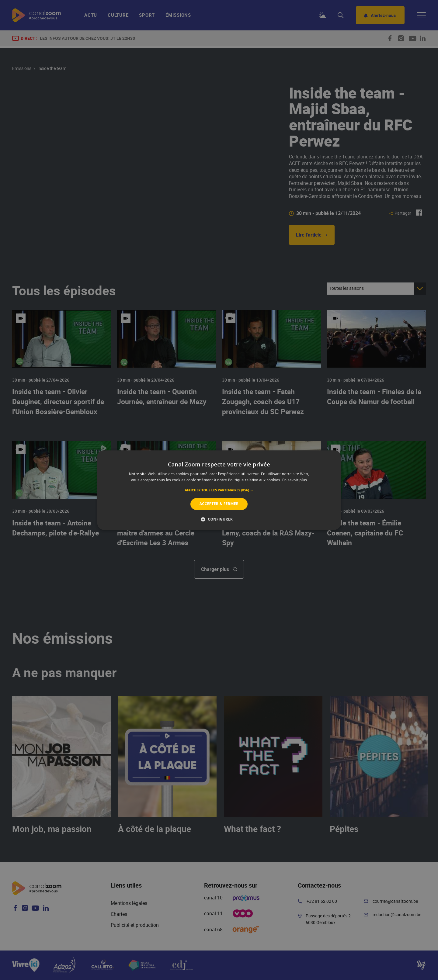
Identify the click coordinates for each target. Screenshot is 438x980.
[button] (219, 490)
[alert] (219, 490)
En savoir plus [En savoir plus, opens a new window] (295, 480)
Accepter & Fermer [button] (219, 504)
